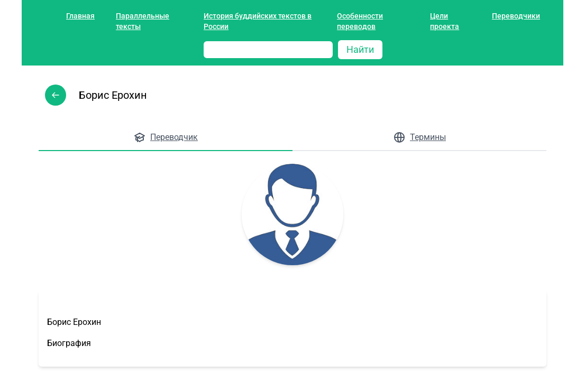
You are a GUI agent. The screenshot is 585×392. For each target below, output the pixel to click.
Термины (419, 137)
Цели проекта (445, 21)
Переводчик (166, 137)
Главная (80, 16)
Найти (360, 49)
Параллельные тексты (143, 21)
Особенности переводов (360, 21)
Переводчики (516, 16)
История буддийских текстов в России (258, 21)
